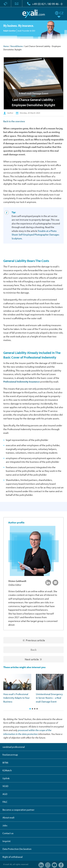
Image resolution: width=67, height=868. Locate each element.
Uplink (6, 778)
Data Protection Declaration (17, 849)
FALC (5, 802)
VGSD (5, 786)
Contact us (8, 833)
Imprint (6, 841)
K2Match (7, 770)
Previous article (35, 640)
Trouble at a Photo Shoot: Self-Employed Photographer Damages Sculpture (35, 235)
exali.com (33, 14)
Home (6, 46)
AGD (5, 794)
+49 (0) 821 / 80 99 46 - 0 (47, 4)
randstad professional (14, 747)
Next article (32, 659)
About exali (8, 817)
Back (34, 650)
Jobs (5, 825)
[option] (17, 689)
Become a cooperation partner (18, 810)
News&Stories (17, 46)
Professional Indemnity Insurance (22, 382)
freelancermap (10, 755)
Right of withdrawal (13, 857)
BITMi (5, 763)
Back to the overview (14, 121)
